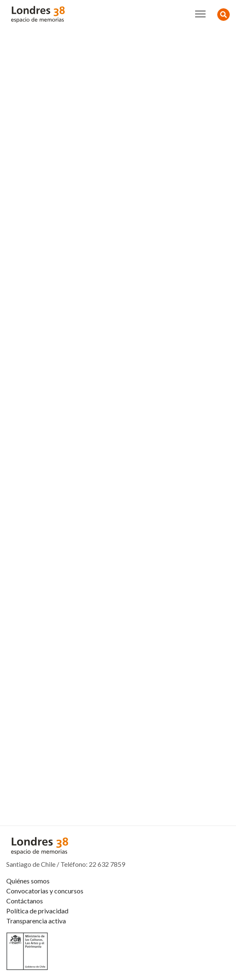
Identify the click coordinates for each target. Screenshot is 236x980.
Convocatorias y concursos (45, 891)
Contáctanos (25, 901)
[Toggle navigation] (200, 14)
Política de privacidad (37, 911)
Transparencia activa (36, 921)
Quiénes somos (28, 881)
